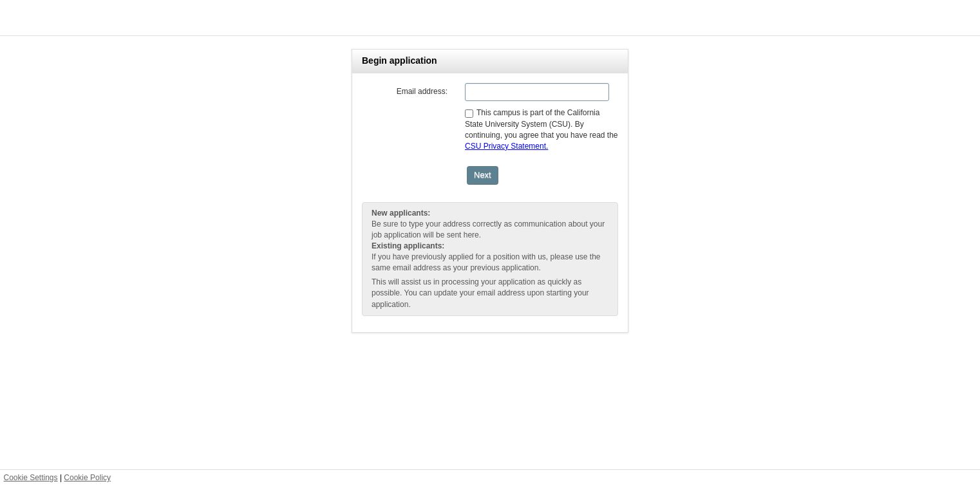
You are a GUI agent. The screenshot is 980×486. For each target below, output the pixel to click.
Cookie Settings (31, 478)
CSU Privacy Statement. (506, 146)
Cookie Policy (87, 478)
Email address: (422, 91)
